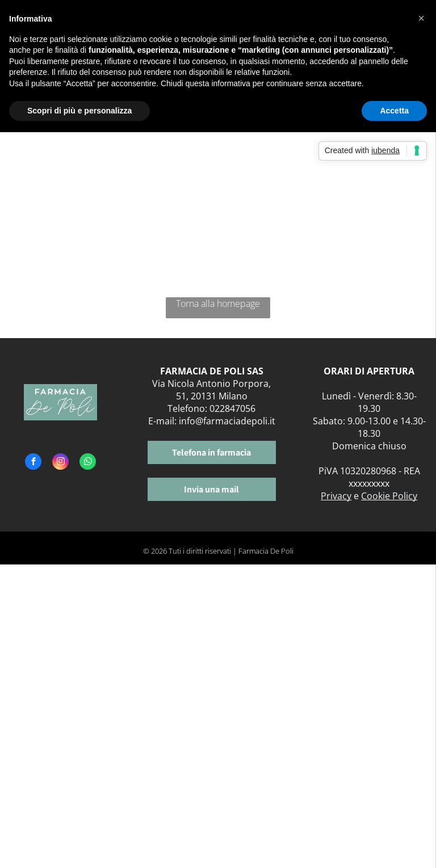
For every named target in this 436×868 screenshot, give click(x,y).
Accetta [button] (394, 111)
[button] (421, 18)
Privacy (336, 496)
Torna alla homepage (218, 304)
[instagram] (60, 463)
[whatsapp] (88, 463)
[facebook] (33, 463)
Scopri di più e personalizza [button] (79, 111)
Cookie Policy (389, 496)
